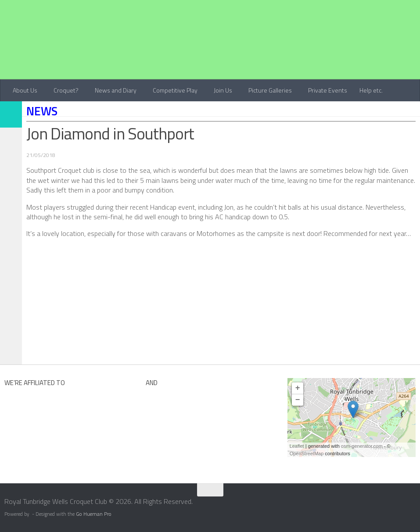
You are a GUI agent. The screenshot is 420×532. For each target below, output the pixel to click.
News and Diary (116, 90)
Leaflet (297, 446)
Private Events (328, 90)
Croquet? (66, 90)
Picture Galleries (270, 90)
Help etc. (371, 90)
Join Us (223, 90)
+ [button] (298, 388)
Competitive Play (175, 90)
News (42, 111)
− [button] (298, 400)
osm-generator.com (362, 446)
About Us (25, 90)
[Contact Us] (414, 504)
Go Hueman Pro (94, 514)
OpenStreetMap (307, 453)
